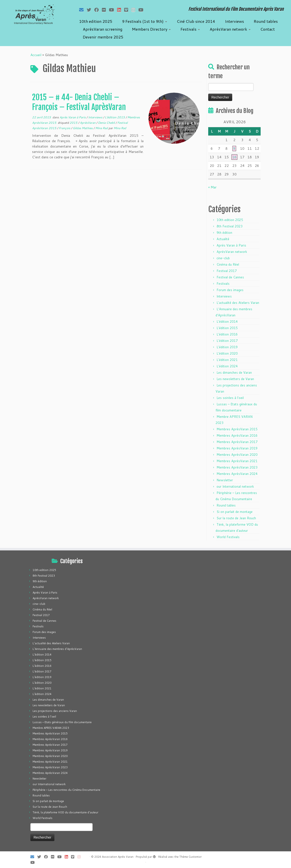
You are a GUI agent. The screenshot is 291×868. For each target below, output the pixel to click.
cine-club (223, 258)
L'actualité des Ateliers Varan (238, 303)
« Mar (212, 187)
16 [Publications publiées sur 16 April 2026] (234, 157)
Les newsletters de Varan (235, 379)
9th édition (224, 233)
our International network (235, 486)
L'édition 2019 (227, 347)
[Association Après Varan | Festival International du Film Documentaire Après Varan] (34, 16)
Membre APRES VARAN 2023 (51, 728)
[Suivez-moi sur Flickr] (105, 10)
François (65, 128)
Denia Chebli (107, 123)
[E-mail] (83, 10)
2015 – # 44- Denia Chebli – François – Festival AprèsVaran (79, 102)
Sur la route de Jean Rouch (236, 518)
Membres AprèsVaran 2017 (237, 442)
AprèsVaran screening (103, 29)
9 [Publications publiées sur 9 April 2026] (234, 149)
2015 (74, 123)
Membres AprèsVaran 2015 (237, 429)
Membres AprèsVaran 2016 (237, 435)
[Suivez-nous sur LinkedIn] (121, 10)
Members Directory (151, 29)
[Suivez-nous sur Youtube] (142, 10)
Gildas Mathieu (83, 128)
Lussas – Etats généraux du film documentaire (62, 722)
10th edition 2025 (96, 21)
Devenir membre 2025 (103, 37)
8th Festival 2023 (230, 226)
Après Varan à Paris (73, 117)
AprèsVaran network (230, 29)
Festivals (190, 29)
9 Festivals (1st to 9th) (145, 21)
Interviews (234, 21)
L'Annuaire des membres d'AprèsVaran (57, 649)
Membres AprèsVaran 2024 (237, 474)
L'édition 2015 (115, 117)
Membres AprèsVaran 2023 (237, 467)
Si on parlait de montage (235, 512)
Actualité (223, 239)
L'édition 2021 (227, 360)
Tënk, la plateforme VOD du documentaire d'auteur (65, 812)
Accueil (36, 55)
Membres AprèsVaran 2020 (237, 455)
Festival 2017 (227, 271)
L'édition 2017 (227, 341)
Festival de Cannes (230, 277)
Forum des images (230, 290)
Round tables (266, 21)
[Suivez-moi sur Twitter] (91, 10)
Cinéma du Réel (228, 264)
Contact (268, 29)
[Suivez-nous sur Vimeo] (128, 10)
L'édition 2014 (227, 322)
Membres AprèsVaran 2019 (237, 448)
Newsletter (225, 480)
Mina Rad (102, 128)
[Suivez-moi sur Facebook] (98, 10)
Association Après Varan (118, 857)
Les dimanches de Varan (234, 372)
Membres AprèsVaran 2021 (237, 461)
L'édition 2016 (227, 334)
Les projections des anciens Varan (55, 711)
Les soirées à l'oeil (230, 398)
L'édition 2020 (227, 353)
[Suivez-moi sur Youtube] (113, 10)
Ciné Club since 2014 (196, 21)
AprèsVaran (88, 123)
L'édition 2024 (227, 366)
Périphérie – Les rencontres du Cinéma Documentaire (66, 790)
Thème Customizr (190, 857)
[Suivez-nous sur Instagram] (135, 10)
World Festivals (228, 537)
